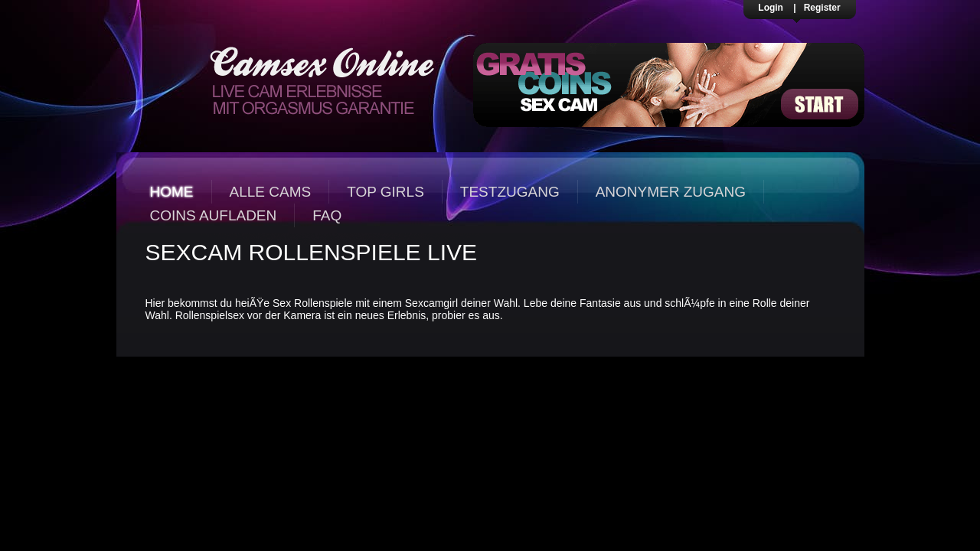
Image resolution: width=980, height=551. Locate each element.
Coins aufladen (214, 215)
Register (822, 8)
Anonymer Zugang (671, 192)
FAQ (327, 215)
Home (172, 192)
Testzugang (510, 192)
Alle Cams (271, 192)
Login (771, 8)
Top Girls (385, 192)
